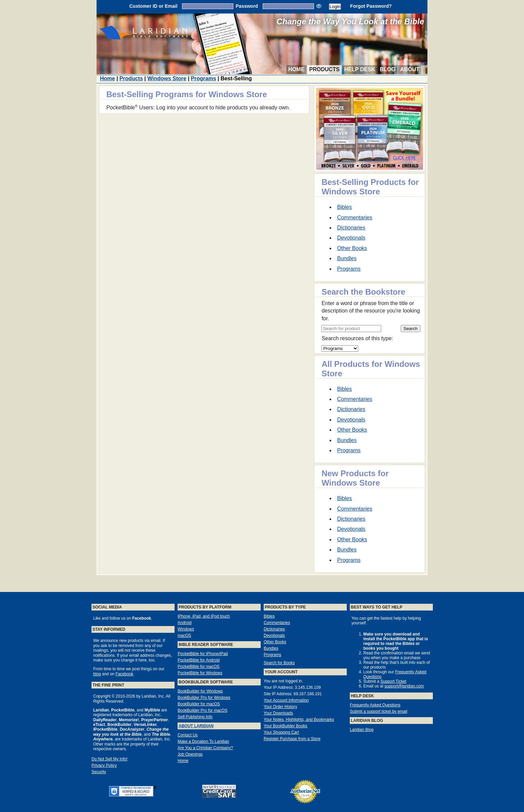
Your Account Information (286, 700)
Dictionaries (351, 228)
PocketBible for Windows (200, 673)
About (410, 69)
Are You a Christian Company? (205, 748)
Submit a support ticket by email (378, 711)
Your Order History (280, 707)
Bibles (344, 207)
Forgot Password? (371, 6)
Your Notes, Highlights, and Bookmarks (299, 720)
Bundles (347, 258)
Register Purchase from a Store (292, 739)
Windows (186, 629)
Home (296, 69)
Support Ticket (394, 681)
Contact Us (188, 735)
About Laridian (196, 726)
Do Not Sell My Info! (110, 759)
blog (97, 674)
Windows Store (167, 78)
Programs (203, 78)
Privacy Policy (104, 765)
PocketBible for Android (199, 660)
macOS (184, 635)
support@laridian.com (404, 686)
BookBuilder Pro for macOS (202, 710)
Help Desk (360, 69)
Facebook (124, 674)
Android (185, 623)
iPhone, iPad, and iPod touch (204, 616)
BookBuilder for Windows (200, 691)
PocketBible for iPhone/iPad (203, 654)
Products (324, 69)
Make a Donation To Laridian (203, 741)
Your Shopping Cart (281, 732)
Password (247, 6)
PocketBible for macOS (199, 667)
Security (99, 772)
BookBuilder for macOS (199, 704)
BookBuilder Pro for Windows (204, 698)
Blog (388, 69)
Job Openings (190, 754)
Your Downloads (278, 713)
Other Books (352, 248)
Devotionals (351, 238)
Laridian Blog (362, 730)
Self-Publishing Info (195, 717)
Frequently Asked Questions (375, 705)
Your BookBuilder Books (285, 726)
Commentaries (355, 218)
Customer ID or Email (153, 6)
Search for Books (279, 663)
